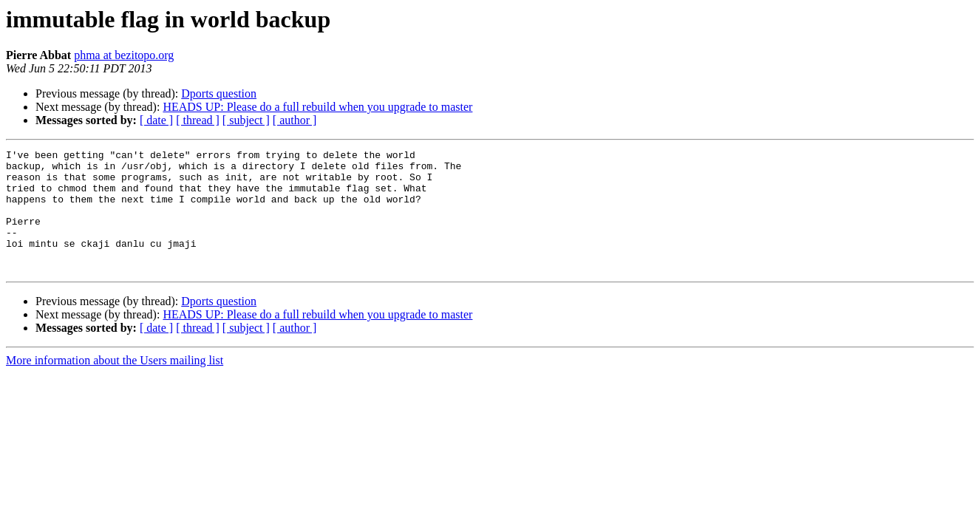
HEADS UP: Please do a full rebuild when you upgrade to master (317, 107)
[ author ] (295, 120)
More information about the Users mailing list (115, 385)
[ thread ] (198, 120)
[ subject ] (246, 120)
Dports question (219, 93)
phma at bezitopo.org (124, 55)
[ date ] (156, 120)
